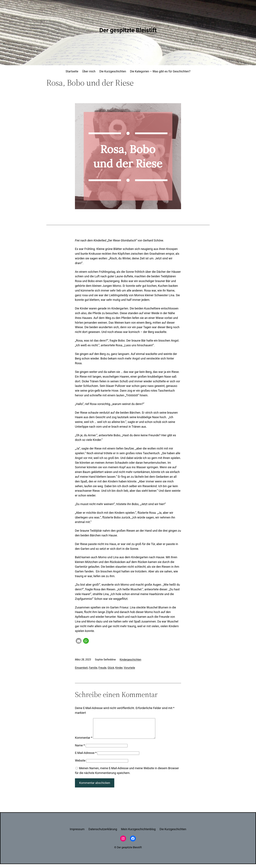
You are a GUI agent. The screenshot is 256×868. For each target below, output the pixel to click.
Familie (93, 668)
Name (80, 749)
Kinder (119, 668)
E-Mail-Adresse (86, 757)
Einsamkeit (81, 668)
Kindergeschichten (130, 660)
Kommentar (84, 742)
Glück (111, 668)
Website (80, 764)
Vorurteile (129, 668)
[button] (79, 641)
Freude (102, 668)
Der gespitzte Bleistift (128, 30)
